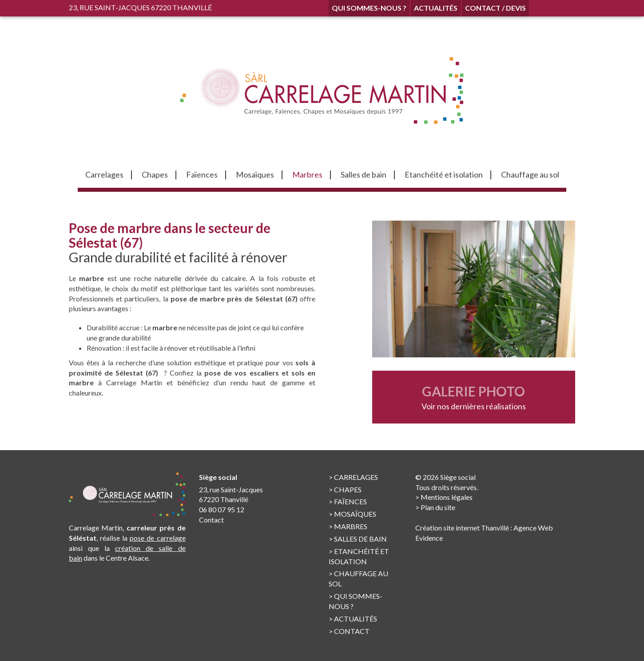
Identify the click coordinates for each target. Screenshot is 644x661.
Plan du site (438, 507)
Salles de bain (360, 539)
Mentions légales (447, 497)
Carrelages (356, 477)
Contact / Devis (495, 8)
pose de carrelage (157, 538)
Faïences (350, 501)
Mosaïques (355, 514)
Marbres (351, 526)
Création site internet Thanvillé (462, 528)
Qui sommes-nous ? (369, 8)
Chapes (348, 489)
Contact (211, 520)
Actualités (436, 8)
